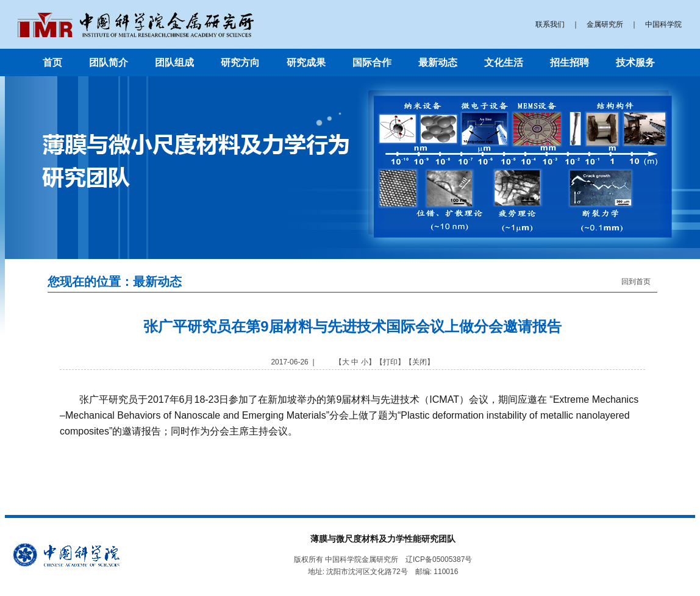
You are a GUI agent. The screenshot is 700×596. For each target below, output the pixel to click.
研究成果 (306, 62)
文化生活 (504, 62)
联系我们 (550, 24)
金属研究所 (605, 24)
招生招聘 (570, 62)
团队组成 (174, 62)
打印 (390, 362)
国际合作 (372, 62)
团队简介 (109, 62)
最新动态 (438, 62)
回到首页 (636, 282)
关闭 (420, 362)
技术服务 (635, 62)
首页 (52, 62)
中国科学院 (663, 24)
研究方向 (240, 62)
